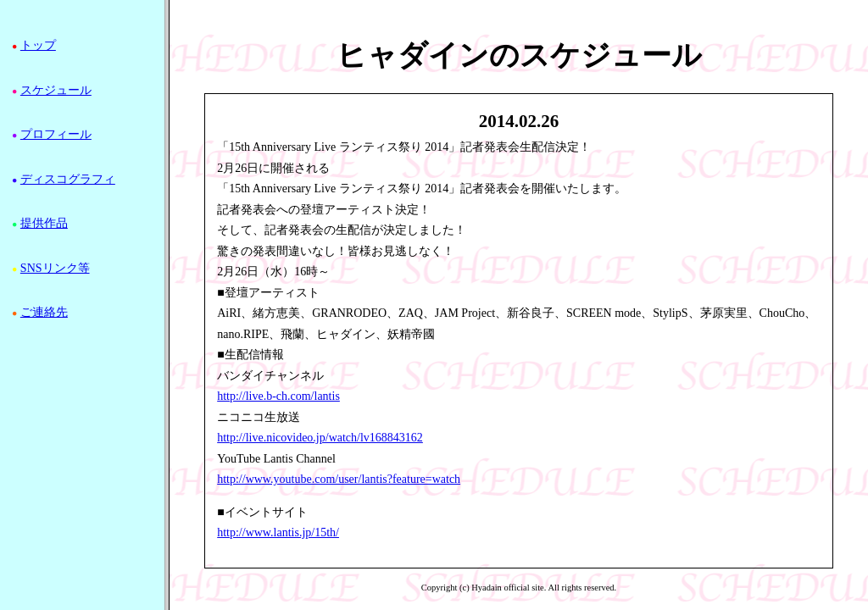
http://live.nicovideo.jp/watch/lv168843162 (320, 438)
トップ (38, 45)
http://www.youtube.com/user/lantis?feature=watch (339, 479)
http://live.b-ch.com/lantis (278, 396)
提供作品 (44, 223)
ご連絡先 (44, 312)
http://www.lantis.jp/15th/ (278, 532)
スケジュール (56, 90)
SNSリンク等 (55, 268)
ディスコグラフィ (68, 179)
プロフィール (56, 134)
